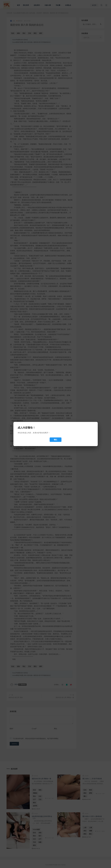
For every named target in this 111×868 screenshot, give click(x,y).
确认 (56, 440)
